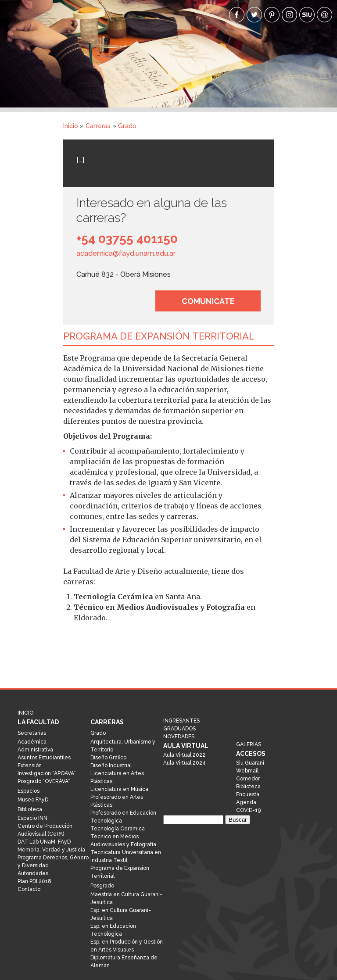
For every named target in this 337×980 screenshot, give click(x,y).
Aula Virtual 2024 (185, 763)
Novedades (179, 737)
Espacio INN (32, 818)
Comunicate (208, 301)
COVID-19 (248, 810)
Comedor (248, 779)
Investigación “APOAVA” (47, 773)
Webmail (247, 771)
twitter (254, 15)
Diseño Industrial (111, 765)
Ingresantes (181, 721)
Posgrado (102, 886)
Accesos (251, 754)
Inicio (71, 126)
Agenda (246, 802)
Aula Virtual (186, 746)
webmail (324, 15)
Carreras (98, 126)
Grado (127, 126)
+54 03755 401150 (127, 239)
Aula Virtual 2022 (184, 755)
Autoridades (33, 873)
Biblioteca (30, 809)
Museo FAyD (33, 800)
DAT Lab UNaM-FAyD (44, 842)
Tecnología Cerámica (118, 829)
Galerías (249, 744)
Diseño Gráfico (108, 758)
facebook (237, 15)
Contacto (29, 889)
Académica (32, 742)
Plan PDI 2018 (34, 881)
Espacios (29, 791)
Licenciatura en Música (119, 789)
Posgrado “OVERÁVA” (44, 781)
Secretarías (32, 733)
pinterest (272, 15)
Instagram (289, 15)
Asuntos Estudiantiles (44, 758)
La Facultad (38, 722)
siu (307, 15)
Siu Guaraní (250, 763)
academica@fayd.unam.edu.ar (126, 253)
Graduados (179, 729)
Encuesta (248, 794)
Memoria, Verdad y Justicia (51, 850)
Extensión (30, 765)
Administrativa (35, 750)
